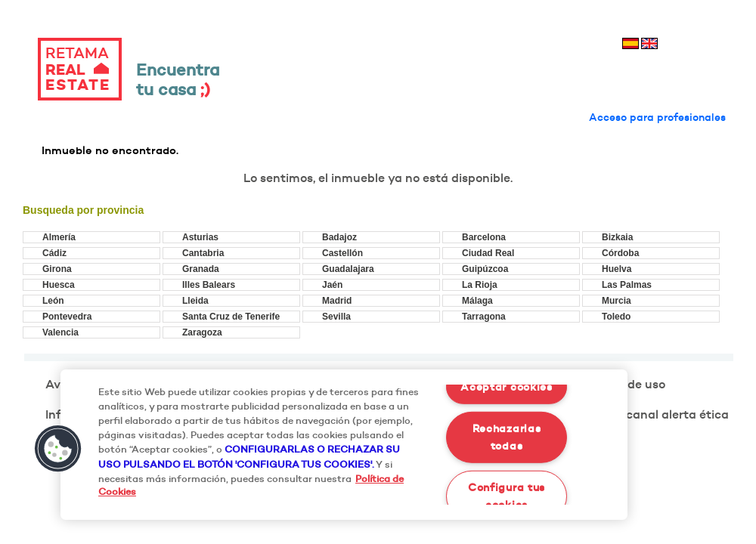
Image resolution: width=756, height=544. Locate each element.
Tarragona (484, 317)
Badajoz (339, 237)
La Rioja (480, 285)
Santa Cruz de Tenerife (231, 317)
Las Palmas (627, 285)
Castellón (342, 253)
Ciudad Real (488, 253)
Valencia (60, 332)
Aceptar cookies (507, 387)
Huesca (59, 285)
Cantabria (203, 253)
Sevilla (336, 317)
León (53, 301)
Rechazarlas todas (507, 437)
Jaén (332, 285)
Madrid (337, 301)
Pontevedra (67, 317)
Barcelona (484, 237)
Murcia (617, 301)
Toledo (616, 317)
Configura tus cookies (507, 495)
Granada (201, 269)
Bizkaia (617, 237)
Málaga (477, 301)
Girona (57, 269)
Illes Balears (209, 285)
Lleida (195, 301)
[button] (58, 449)
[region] (344, 445)
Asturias (200, 237)
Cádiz (54, 253)
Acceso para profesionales (657, 117)
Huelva (617, 269)
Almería (59, 237)
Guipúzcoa (485, 269)
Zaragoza (202, 332)
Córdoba (620, 253)
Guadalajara (348, 269)
